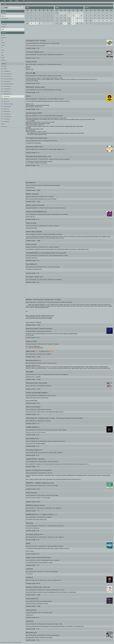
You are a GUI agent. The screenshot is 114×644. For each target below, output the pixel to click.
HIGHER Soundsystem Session (35, 505)
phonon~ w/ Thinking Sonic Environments (39, 470)
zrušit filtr (4, 64)
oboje (3, 29)
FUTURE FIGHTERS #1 (33, 427)
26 (52, 21)
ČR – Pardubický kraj (6, 89)
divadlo (3, 58)
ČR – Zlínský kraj (5, 101)
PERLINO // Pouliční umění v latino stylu (38, 587)
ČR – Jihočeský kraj (6, 71)
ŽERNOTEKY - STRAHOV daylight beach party (40, 483)
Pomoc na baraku (31, 223)
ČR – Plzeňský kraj (6, 91)
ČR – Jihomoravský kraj (7, 74)
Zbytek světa (4, 126)
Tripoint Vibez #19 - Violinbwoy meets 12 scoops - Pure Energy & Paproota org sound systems (54, 418)
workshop (4, 60)
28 (31, 23)
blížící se (4, 16)
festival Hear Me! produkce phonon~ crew (38, 156)
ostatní (3, 50)
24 (44, 21)
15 (35, 18)
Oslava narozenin (31, 610)
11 (48, 16)
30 (27, 13)
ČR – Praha (4, 69)
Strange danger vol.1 (32, 599)
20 (27, 21)
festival (3, 43)
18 (48, 18)
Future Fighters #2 (31, 264)
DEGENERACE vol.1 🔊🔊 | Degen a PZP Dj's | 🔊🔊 (42, 514)
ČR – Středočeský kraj (6, 94)
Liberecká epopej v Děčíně (34, 113)
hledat (6, 7)
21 (31, 21)
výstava (3, 45)
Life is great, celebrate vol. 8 (34, 277)
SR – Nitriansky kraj (6, 111)
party (3, 53)
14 (31, 18)
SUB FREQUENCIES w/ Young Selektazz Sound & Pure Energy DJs (46, 253)
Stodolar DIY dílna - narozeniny (35, 459)
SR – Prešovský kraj (6, 114)
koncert (3, 35)
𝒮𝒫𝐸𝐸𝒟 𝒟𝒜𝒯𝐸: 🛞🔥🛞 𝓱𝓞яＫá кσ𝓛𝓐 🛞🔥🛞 (40, 351)
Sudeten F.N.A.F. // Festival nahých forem (38, 558)
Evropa (3, 124)
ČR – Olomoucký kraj (6, 86)
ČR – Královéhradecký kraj (7, 79)
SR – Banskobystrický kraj (7, 104)
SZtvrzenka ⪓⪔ (31, 73)
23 (40, 21)
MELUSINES (30, 372)
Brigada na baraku (31, 341)
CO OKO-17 (29, 577)
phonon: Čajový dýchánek (34, 232)
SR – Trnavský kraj (6, 119)
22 (35, 21)
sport (3, 55)
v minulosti (4, 27)
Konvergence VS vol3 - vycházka (36, 41)
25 (48, 21)
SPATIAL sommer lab (32, 194)
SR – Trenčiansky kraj (6, 116)
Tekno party (29, 523)
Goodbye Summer (31, 62)
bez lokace (4, 66)
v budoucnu (4, 24)
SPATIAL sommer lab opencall (35, 205)
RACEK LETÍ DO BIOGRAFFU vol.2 (36, 212)
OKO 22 (28, 96)
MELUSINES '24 (31, 183)
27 (27, 23)
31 (31, 13)
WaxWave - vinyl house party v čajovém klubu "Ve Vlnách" (43, 300)
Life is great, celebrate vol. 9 (34, 147)
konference (4, 38)
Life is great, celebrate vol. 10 (35, 52)
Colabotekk (29, 569)
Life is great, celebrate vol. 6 (34, 534)
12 (52, 16)
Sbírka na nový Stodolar (33, 407)
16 (40, 18)
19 (52, 18)
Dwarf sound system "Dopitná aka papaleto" (39, 329)
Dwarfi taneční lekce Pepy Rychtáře (37, 383)
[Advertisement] (69, 32)
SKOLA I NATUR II (31, 493)
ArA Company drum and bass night (37, 138)
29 (35, 23)
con (2, 40)
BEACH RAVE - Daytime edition (35, 87)
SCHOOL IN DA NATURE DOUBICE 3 (37, 393)
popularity (4, 14)
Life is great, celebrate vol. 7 (34, 450)
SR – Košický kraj (5, 109)
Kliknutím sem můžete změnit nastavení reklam (11, 642)
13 (27, 18)
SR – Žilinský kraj (5, 122)
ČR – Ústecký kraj (6, 96)
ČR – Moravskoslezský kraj (7, 84)
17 (44, 18)
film (2, 48)
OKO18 (28, 543)
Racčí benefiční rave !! (33, 439)
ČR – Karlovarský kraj (6, 76)
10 (44, 16)
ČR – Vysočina (5, 99)
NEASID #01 (30, 621)
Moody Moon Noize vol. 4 (33, 360)
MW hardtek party (31, 633)
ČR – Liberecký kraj (6, 81)
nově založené (5, 19)
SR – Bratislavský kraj (6, 106)
